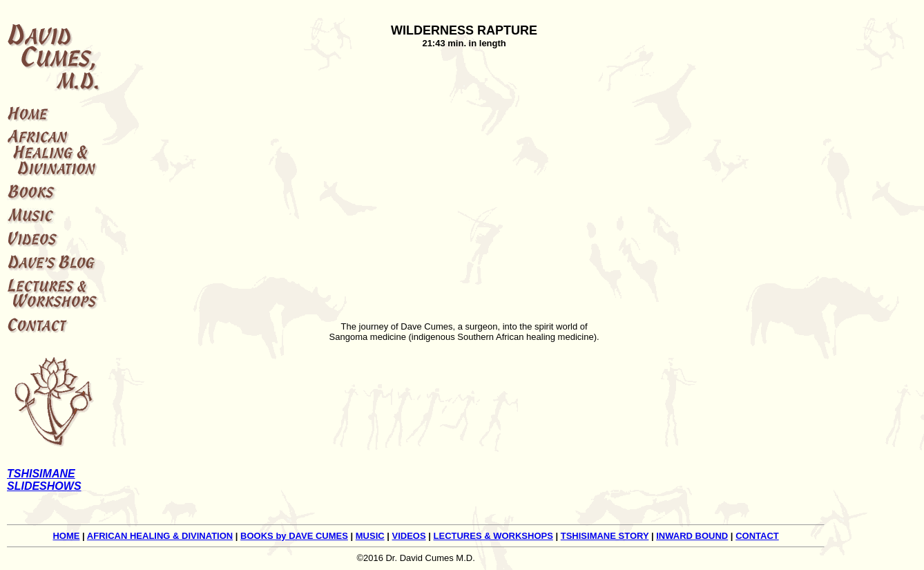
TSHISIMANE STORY (605, 536)
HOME (66, 536)
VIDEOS (409, 536)
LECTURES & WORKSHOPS (493, 536)
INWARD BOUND (692, 536)
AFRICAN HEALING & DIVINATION (160, 536)
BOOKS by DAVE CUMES (294, 536)
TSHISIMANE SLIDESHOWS (44, 480)
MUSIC (370, 536)
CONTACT (757, 536)
